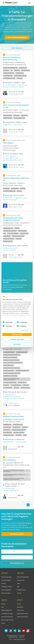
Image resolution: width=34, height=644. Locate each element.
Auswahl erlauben (17, 339)
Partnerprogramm (6, 590)
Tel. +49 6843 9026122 (9, 394)
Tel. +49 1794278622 (9, 488)
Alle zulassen (17, 335)
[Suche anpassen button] (17, 48)
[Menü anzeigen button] (29, 3)
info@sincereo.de (22, 85)
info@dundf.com (7, 125)
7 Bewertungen (13, 207)
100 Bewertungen (13, 167)
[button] (13, 92)
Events (3, 623)
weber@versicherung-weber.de (12, 396)
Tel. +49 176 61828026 (9, 156)
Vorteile (4, 583)
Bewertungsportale (7, 610)
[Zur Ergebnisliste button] (17, 563)
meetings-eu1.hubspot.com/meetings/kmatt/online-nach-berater (14, 87)
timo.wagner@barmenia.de (10, 158)
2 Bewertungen (13, 257)
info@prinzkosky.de (8, 442)
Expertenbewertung (22, 613)
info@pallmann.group (20, 198)
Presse (19, 604)
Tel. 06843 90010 (8, 198)
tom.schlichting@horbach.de (11, 490)
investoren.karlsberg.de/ (10, 250)
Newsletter (20, 607)
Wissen (3, 604)
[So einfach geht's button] (17, 534)
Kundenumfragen (6, 580)
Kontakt (19, 593)
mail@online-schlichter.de (10, 248)
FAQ (3, 607)
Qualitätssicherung (13, 637)
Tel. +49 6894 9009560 (9, 85)
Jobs (18, 587)
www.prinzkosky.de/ (21, 442)
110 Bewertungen (13, 132)
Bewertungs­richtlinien (8, 620)
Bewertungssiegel (6, 577)
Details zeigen (25, 330)
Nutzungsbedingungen (12, 636)
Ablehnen (17, 344)
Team (19, 583)
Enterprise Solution (7, 587)
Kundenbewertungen (7, 613)
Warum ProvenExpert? (23, 577)
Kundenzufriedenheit (7, 617)
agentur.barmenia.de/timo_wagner (13, 160)
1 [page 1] (28, 505)
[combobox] (17, 552)
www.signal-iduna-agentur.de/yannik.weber (14, 398)
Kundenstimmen (22, 590)
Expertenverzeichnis (23, 617)
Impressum (21, 637)
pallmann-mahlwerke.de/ (10, 200)
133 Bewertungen (13, 94)
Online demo (20, 610)
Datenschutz (22, 636)
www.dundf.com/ (18, 125)
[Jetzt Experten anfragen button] (17, 37)
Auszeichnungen (6, 593)
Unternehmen (21, 580)
